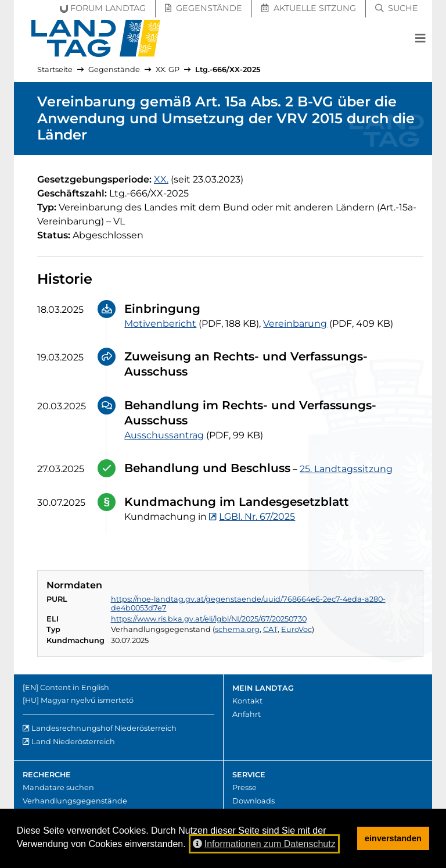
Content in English (75, 687)
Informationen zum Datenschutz (264, 844)
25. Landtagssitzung (346, 469)
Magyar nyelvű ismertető (87, 700)
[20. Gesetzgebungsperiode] (161, 179)
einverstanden (393, 838)
